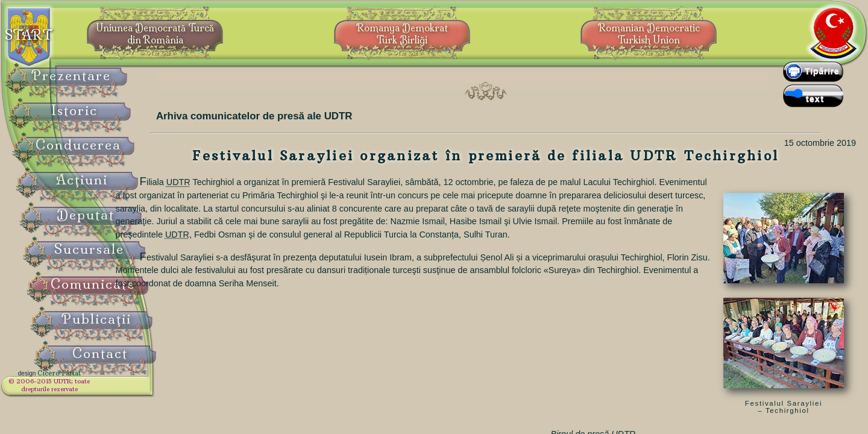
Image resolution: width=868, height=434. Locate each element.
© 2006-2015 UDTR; (78, 389)
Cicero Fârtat (88, 381)
